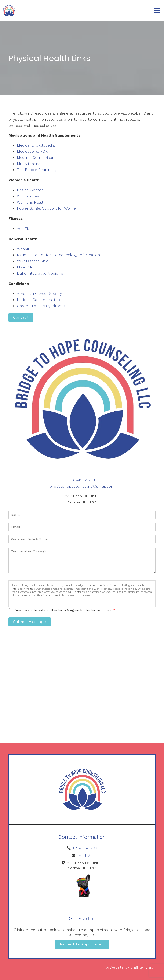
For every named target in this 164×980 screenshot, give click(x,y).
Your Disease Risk (32, 261)
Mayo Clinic (27, 267)
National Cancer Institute (39, 300)
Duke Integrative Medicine (40, 273)
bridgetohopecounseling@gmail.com (82, 486)
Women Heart (30, 196)
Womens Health (31, 202)
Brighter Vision (143, 967)
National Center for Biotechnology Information (58, 255)
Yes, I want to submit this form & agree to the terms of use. (65, 610)
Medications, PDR (32, 151)
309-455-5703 (82, 480)
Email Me (84, 855)
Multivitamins (29, 164)
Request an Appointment (82, 944)
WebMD (24, 249)
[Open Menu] (157, 11)
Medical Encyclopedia (36, 145)
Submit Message (30, 622)
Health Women (30, 190)
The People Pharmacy (37, 170)
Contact (21, 317)
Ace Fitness (27, 229)
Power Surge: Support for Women (48, 208)
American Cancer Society (39, 293)
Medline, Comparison (36, 157)
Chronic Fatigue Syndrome (41, 306)
